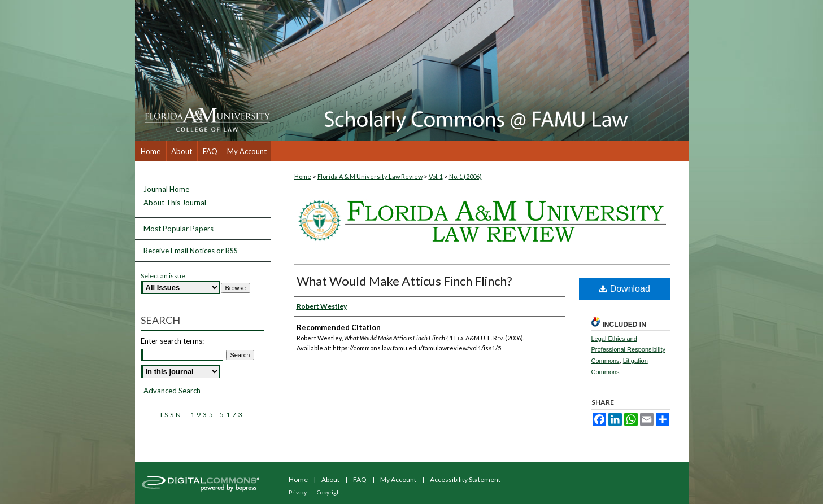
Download (624, 289)
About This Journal (175, 203)
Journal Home (166, 189)
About (330, 479)
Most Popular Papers (178, 229)
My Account (398, 479)
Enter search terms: (172, 341)
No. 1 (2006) (465, 176)
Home (303, 176)
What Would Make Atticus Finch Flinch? (404, 281)
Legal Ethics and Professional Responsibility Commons (628, 350)
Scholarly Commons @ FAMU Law (480, 71)
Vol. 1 (436, 176)
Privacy (298, 492)
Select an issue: (164, 276)
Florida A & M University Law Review (370, 176)
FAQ (360, 479)
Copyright (330, 492)
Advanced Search (172, 391)
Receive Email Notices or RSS (191, 251)
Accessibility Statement (465, 479)
